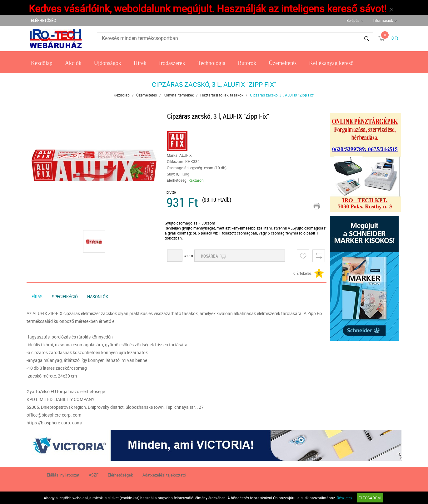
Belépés (353, 20)
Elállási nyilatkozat (63, 475)
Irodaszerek (172, 63)
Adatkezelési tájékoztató (164, 475)
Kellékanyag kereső (331, 63)
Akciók (73, 63)
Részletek (345, 498)
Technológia (212, 63)
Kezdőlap (42, 63)
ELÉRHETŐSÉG (43, 20)
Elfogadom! (370, 498)
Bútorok (247, 63)
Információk (383, 20)
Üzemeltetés (283, 63)
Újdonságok (108, 63)
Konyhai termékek (179, 95)
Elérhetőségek (120, 475)
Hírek (140, 63)
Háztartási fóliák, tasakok (222, 95)
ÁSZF (94, 475)
